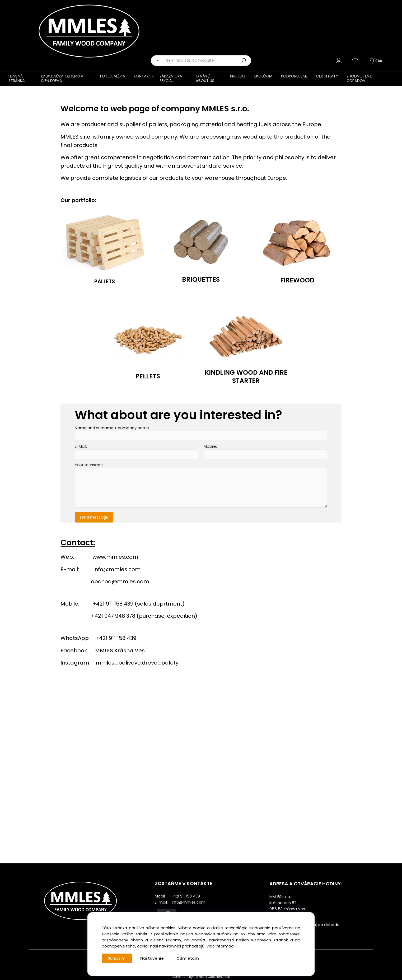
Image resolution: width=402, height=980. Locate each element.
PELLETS (148, 376)
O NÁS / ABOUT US (205, 78)
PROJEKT (238, 76)
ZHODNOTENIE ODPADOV (359, 78)
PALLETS (105, 281)
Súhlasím (117, 958)
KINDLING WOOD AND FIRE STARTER (246, 376)
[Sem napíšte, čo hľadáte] (207, 61)
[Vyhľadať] (157, 61)
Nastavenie (152, 958)
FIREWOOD (297, 280)
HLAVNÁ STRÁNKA (17, 78)
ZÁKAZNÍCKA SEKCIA (171, 78)
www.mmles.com (115, 557)
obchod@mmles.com (120, 581)
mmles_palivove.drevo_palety (137, 663)
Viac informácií (221, 946)
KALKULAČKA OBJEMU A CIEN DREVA (62, 78)
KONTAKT (142, 76)
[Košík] (375, 61)
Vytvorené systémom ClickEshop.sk (201, 977)
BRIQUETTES (201, 279)
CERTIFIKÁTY (327, 76)
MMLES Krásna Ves (120, 651)
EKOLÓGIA (263, 76)
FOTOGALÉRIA (113, 76)
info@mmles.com (117, 569)
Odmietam (188, 958)
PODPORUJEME (294, 76)
